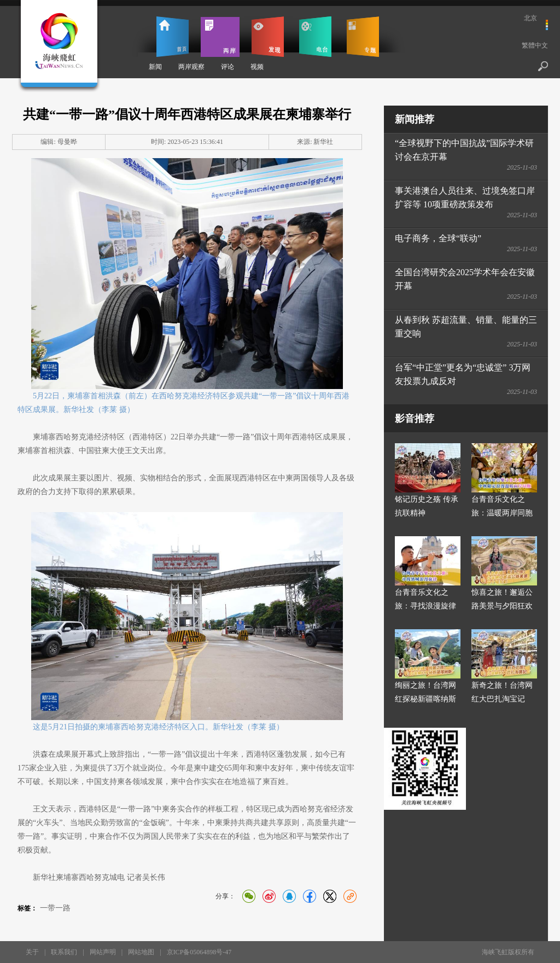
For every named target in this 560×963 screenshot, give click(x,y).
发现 (268, 37)
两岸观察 (191, 67)
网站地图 (141, 952)
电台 (315, 37)
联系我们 (64, 952)
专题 (363, 37)
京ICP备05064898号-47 (199, 952)
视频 (257, 67)
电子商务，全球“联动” (438, 238)
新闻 (155, 67)
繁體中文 (535, 45)
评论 (227, 67)
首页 (173, 37)
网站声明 (103, 952)
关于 (32, 952)
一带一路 (55, 908)
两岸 (220, 37)
